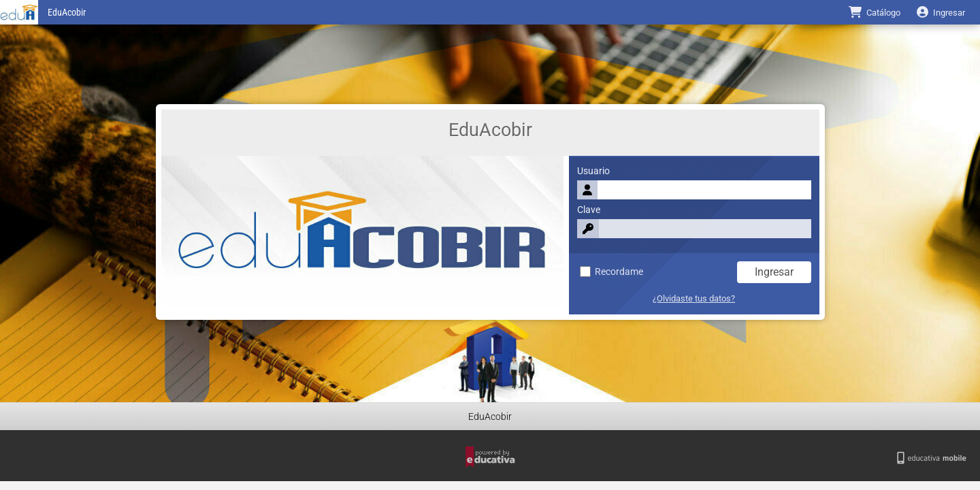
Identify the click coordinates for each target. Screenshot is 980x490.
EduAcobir (67, 13)
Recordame (611, 272)
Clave (589, 210)
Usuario (593, 171)
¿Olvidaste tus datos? (694, 298)
